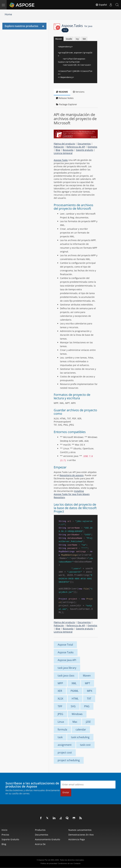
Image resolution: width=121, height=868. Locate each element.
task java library (67, 668)
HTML (75, 699)
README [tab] (62, 92)
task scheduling (80, 737)
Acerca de (40, 844)
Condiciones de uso (65, 863)
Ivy (77, 39)
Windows (77, 714)
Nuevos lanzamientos (80, 830)
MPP (60, 683)
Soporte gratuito (85, 150)
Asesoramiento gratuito (48, 839)
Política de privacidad (49, 863)
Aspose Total (65, 645)
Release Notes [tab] (65, 98)
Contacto (77, 863)
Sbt (84, 39)
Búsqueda (68, 150)
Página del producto (64, 144)
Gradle (69, 39)
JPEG (60, 714)
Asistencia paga (77, 839)
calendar (81, 729)
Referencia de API (76, 147)
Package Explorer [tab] (67, 104)
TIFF (60, 706)
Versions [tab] (79, 92)
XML (74, 683)
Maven (59, 39)
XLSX (60, 699)
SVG (73, 706)
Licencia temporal (63, 153)
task (60, 737)
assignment (65, 745)
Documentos (84, 144)
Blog (58, 150)
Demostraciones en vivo (81, 835)
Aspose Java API (67, 660)
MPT (88, 683)
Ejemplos (92, 147)
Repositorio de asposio (72, 475)
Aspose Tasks (66, 652)
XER (60, 691)
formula (62, 729)
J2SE (88, 722)
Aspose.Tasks (77, 26)
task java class (66, 676)
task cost (85, 745)
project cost (65, 753)
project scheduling (69, 760)
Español (101, 5)
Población (59, 147)
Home (8, 14)
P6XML (75, 691)
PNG (87, 706)
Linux (61, 722)
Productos (40, 830)
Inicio (4, 830)
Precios (5, 835)
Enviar (66, 792)
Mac (75, 722)
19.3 (65, 30)
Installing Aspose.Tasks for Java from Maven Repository (72, 494)
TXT (89, 699)
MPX (90, 691)
